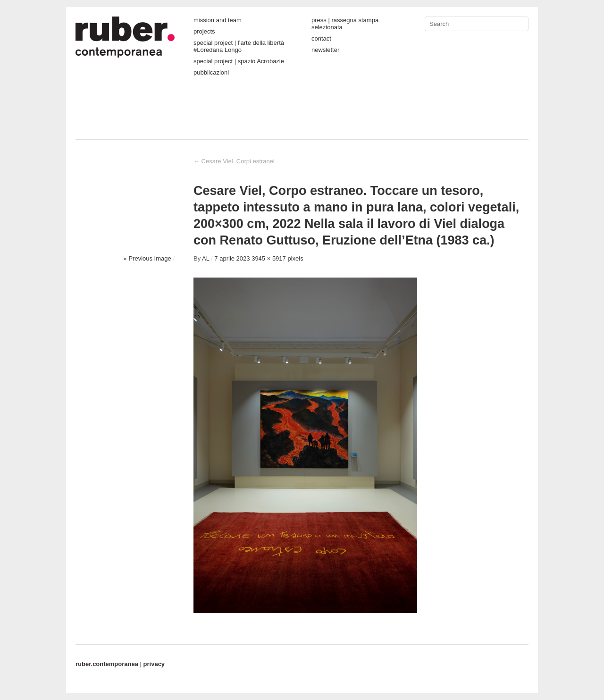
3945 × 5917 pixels (277, 258)
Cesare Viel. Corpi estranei (234, 161)
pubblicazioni (211, 72)
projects (204, 31)
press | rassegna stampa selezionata (345, 24)
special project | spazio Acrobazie (239, 61)
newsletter (325, 50)
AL (206, 258)
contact (321, 38)
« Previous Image (147, 258)
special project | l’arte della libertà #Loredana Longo (239, 46)
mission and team (218, 20)
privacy (154, 664)
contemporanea (107, 664)
